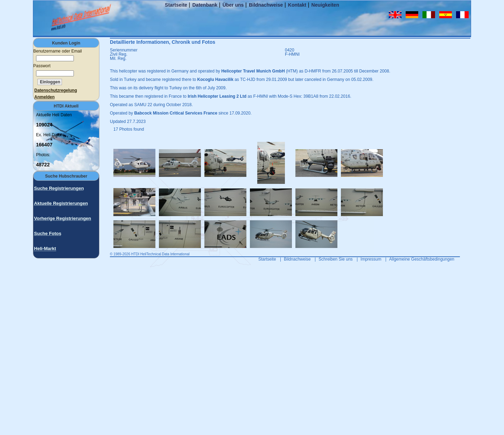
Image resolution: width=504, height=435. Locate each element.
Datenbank (205, 5)
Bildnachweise (266, 5)
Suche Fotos (48, 233)
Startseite (176, 5)
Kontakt (297, 5)
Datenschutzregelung (56, 90)
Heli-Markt (45, 248)
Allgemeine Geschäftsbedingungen (422, 259)
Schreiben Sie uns (335, 259)
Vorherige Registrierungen (62, 218)
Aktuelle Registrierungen (61, 203)
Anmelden (44, 97)
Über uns (233, 5)
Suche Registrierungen (59, 188)
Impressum (371, 259)
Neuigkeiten (325, 5)
